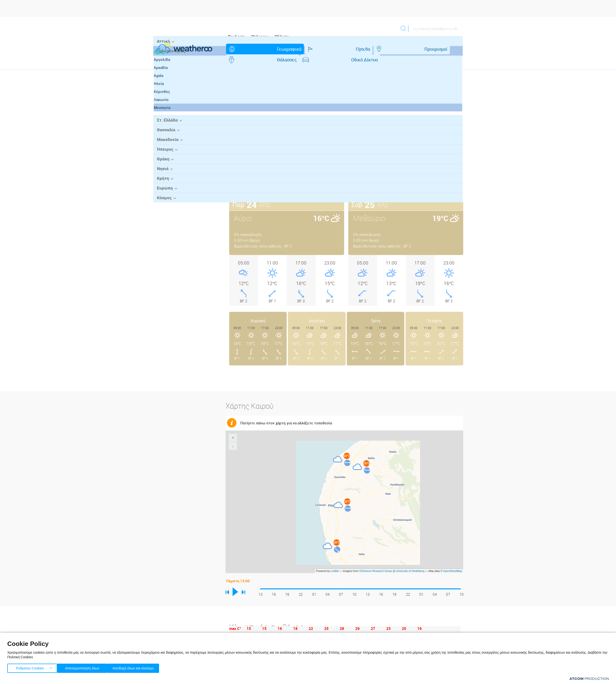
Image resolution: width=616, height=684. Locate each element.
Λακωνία (166, 135)
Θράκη (162, 194)
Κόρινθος (166, 127)
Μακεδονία (166, 175)
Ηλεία (163, 119)
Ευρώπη (164, 222)
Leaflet (335, 560)
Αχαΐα (163, 111)
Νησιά (162, 203)
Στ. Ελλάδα (166, 156)
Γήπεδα (286, 49)
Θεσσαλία (165, 165)
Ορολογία (236, 37)
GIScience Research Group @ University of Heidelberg (392, 560)
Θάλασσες (360, 49)
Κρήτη (162, 213)
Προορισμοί (321, 49)
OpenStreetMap (453, 560)
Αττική (162, 77)
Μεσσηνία (167, 143)
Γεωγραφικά (249, 49)
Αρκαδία (165, 103)
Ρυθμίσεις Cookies (30, 667)
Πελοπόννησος (170, 87)
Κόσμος (163, 231)
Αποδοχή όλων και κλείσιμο (141, 667)
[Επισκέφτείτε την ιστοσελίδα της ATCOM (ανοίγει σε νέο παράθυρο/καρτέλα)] (589, 679)
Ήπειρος (164, 184)
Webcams (260, 37)
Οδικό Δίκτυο (400, 49)
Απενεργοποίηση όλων (85, 667)
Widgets (282, 37)
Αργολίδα (166, 95)
